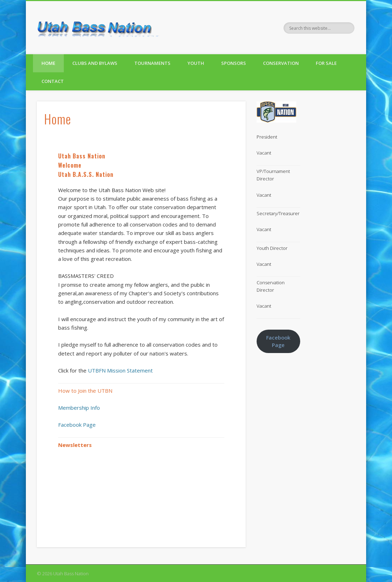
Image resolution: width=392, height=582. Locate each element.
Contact (53, 81)
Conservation (281, 63)
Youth (196, 63)
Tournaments (152, 63)
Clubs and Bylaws (95, 63)
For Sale (326, 63)
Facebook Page (77, 425)
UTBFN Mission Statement (120, 370)
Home (48, 63)
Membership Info (79, 408)
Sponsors (234, 63)
